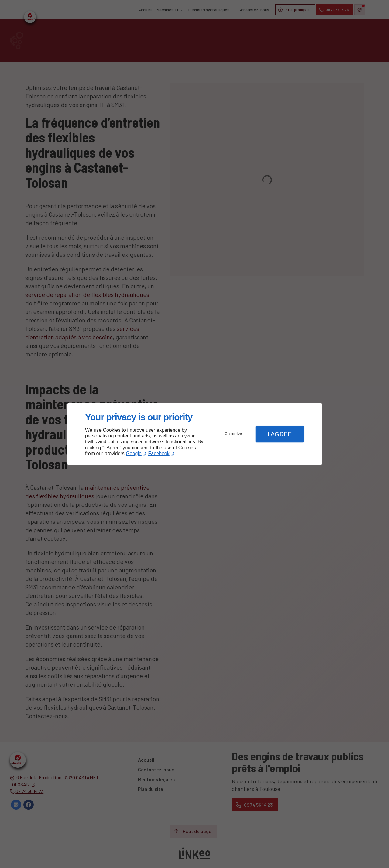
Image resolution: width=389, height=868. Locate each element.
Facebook (159, 453)
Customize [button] (234, 434)
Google (134, 453)
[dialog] (194, 434)
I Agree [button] (280, 434)
